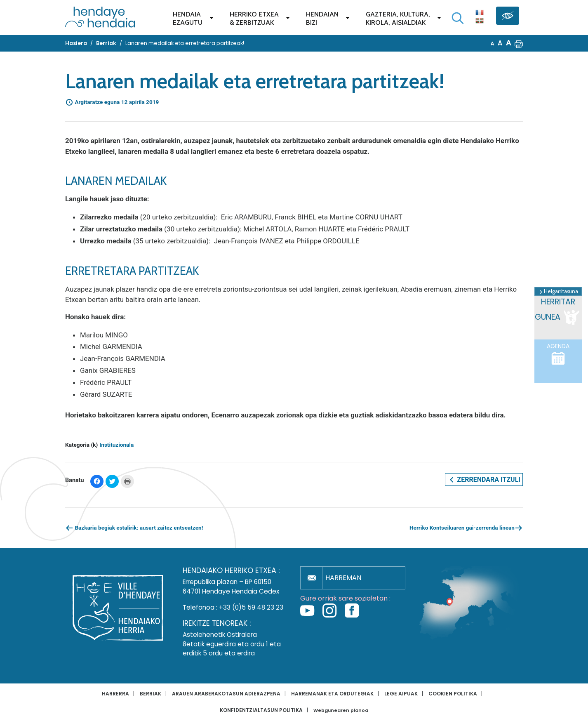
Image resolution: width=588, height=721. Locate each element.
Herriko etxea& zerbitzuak (254, 18)
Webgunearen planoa (341, 710)
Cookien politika (453, 694)
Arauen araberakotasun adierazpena (226, 694)
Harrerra (115, 694)
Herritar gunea (558, 311)
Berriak (151, 694)
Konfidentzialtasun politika (261, 710)
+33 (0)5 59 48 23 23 (251, 607)
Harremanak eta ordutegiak (332, 694)
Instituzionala (116, 445)
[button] (519, 43)
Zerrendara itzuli (484, 480)
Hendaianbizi (322, 18)
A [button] (493, 44)
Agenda (558, 354)
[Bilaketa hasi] (458, 18)
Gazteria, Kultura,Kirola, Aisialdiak (398, 18)
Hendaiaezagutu (188, 18)
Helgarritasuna (558, 292)
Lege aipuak (401, 694)
